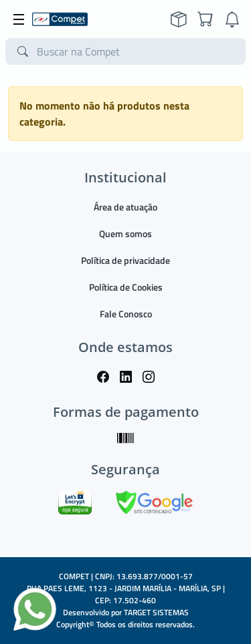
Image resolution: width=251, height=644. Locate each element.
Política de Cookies (126, 287)
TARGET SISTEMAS (156, 612)
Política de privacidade (125, 260)
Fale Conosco (126, 314)
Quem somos (125, 233)
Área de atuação (125, 207)
